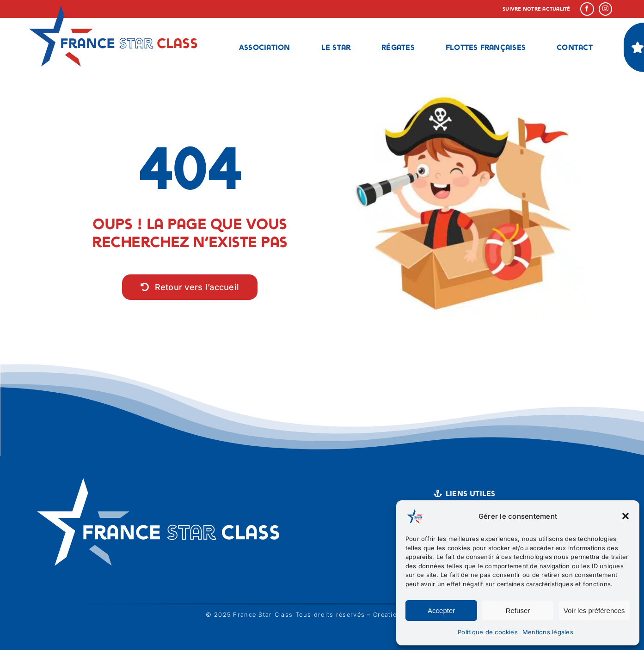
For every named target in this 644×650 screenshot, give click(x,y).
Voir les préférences (594, 611)
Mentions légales (548, 632)
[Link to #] (638, 47)
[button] (626, 516)
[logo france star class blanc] (162, 474)
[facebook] (587, 9)
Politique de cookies (488, 632)
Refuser (518, 611)
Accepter (441, 611)
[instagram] (606, 9)
